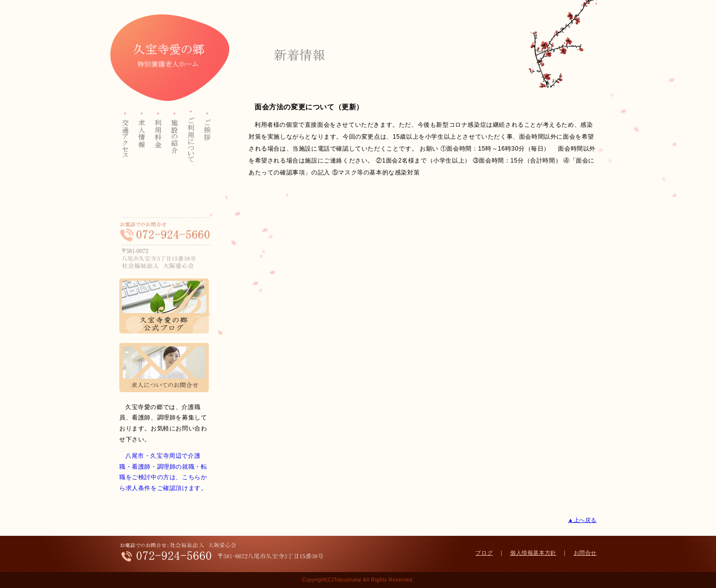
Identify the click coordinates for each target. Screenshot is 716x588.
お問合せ (585, 553)
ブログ (484, 553)
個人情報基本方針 (533, 553)
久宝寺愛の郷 (165, 58)
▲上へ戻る (582, 520)
